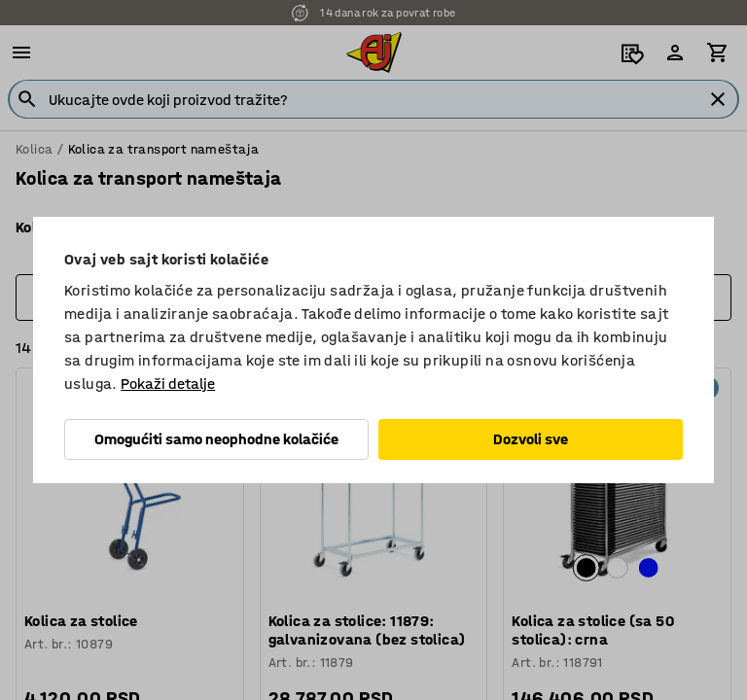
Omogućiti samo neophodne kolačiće (216, 439)
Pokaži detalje (168, 384)
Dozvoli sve (531, 439)
